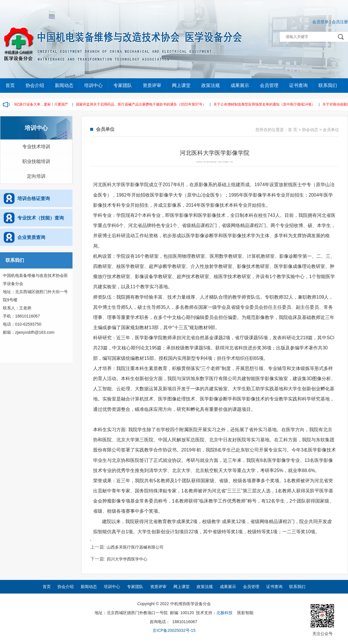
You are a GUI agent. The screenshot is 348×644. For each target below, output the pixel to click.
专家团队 (123, 85)
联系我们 (328, 85)
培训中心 (93, 85)
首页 (10, 85)
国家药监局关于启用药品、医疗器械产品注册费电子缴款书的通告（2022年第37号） (142, 104)
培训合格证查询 (34, 198)
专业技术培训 (36, 147)
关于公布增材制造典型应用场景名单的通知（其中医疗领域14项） (265, 104)
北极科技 (224, 613)
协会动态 (310, 130)
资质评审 (152, 85)
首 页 (293, 130)
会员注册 (340, 22)
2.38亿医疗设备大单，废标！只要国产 (39, 104)
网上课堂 (181, 85)
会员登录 (320, 22)
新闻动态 (64, 85)
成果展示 (240, 85)
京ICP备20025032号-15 (174, 630)
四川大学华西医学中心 (127, 559)
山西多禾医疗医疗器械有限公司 (135, 547)
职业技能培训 (36, 161)
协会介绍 (35, 85)
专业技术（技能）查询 (41, 218)
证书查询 (298, 85)
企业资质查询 (31, 237)
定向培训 (36, 176)
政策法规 (211, 85)
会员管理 (269, 85)
